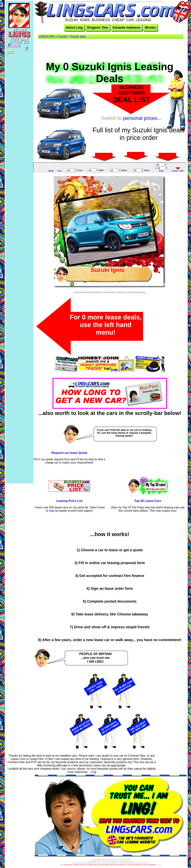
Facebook (14, 45)
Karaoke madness (127, 27)
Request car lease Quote (69, 453)
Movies (150, 27)
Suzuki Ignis (78, 36)
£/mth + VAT (178, 171)
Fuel (80, 170)
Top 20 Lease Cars (148, 501)
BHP (101, 170)
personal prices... (142, 118)
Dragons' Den (98, 27)
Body (51, 171)
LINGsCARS (47, 36)
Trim (59, 171)
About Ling (74, 27)
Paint (147, 170)
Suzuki (63, 36)
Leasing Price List (70, 501)
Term (161, 171)
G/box (124, 170)
